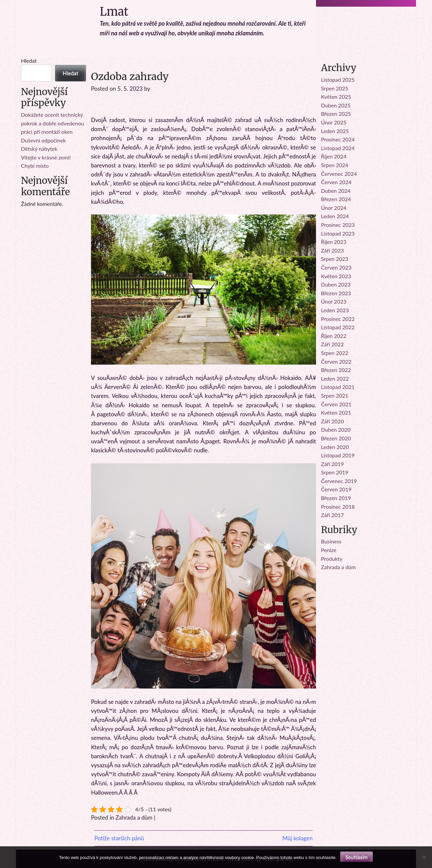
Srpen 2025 (335, 88)
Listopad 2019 (338, 455)
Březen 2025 (336, 114)
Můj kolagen (297, 838)
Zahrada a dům (134, 817)
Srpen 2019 (335, 472)
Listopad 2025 (338, 80)
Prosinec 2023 (338, 225)
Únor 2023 (334, 301)
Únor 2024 (334, 208)
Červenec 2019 (339, 481)
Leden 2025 (335, 131)
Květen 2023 (336, 276)
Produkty (332, 559)
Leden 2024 (335, 216)
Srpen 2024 (335, 165)
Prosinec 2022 (338, 319)
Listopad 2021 (338, 387)
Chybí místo (35, 166)
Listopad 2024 (338, 148)
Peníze (329, 550)
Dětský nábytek (39, 149)
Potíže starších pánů (119, 838)
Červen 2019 (336, 489)
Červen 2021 (336, 404)
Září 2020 (332, 421)
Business (331, 541)
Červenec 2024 (339, 174)
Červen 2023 (336, 267)
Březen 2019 (336, 498)
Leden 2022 (335, 378)
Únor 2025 (334, 122)
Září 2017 (332, 515)
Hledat (29, 61)
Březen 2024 (336, 199)
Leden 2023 (335, 310)
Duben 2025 (336, 105)
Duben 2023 (336, 284)
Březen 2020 (336, 438)
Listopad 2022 (338, 327)
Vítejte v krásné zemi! (46, 157)
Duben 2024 (336, 191)
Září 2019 (332, 464)
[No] (424, 857)
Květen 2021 (336, 412)
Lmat (114, 12)
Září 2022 (332, 344)
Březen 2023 (336, 293)
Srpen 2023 (335, 259)
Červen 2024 (336, 182)
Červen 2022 (336, 361)
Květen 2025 (336, 97)
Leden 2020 (335, 447)
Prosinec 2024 (338, 139)
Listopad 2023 (338, 233)
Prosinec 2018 (338, 507)
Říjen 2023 (334, 242)
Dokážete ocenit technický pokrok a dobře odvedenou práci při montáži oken (52, 123)
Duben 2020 (336, 429)
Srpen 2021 (335, 395)
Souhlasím (356, 857)
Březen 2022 (336, 370)
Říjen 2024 (334, 156)
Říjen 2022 (334, 336)
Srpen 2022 (335, 353)
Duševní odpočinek (43, 140)
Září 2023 (332, 250)
